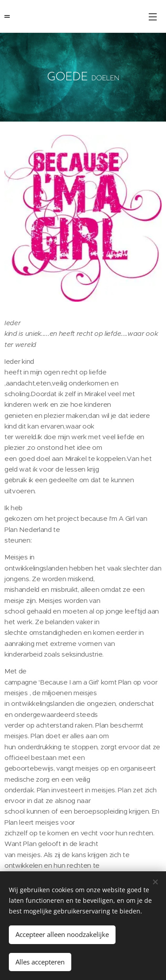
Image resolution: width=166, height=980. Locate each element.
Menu (153, 17)
